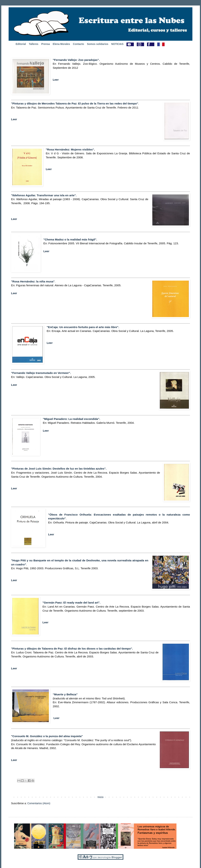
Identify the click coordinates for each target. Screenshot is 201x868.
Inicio (101, 797)
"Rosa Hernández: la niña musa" (33, 281)
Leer (56, 80)
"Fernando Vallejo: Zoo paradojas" (76, 60)
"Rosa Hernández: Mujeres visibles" (70, 149)
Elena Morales (61, 44)
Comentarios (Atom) (39, 803)
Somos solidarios (98, 44)
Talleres (34, 44)
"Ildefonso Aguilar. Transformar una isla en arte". (44, 195)
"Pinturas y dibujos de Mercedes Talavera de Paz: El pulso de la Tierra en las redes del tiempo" (75, 103)
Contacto (78, 44)
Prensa (45, 44)
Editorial (21, 44)
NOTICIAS (117, 44)
